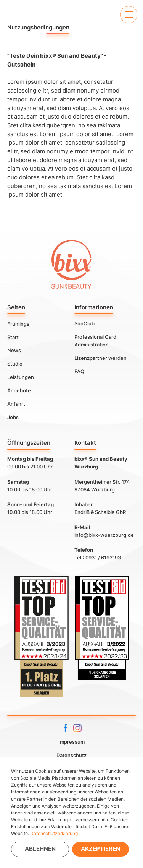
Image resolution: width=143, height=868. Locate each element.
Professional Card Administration (95, 341)
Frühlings (18, 323)
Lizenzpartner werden (100, 358)
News (14, 350)
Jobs (13, 417)
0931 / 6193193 (103, 558)
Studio (15, 364)
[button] (129, 14)
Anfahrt (16, 404)
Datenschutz (71, 755)
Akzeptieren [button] (100, 849)
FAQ (79, 371)
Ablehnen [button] (40, 849)
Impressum (71, 742)
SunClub (84, 323)
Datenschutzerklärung (54, 833)
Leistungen (21, 377)
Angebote (19, 390)
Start (13, 337)
